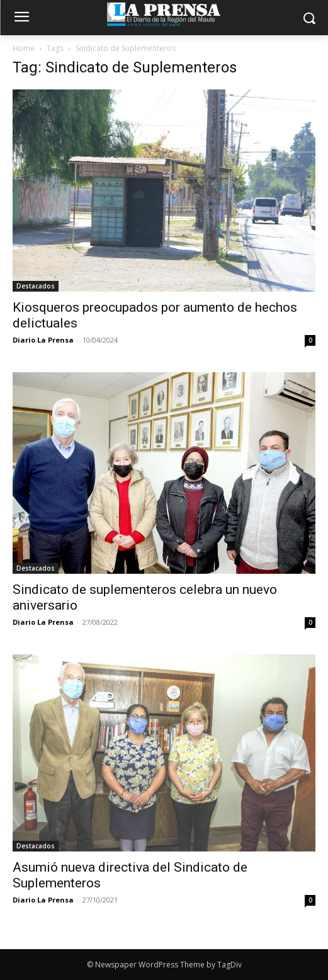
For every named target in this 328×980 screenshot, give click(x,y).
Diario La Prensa (43, 340)
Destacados (36, 286)
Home (24, 48)
